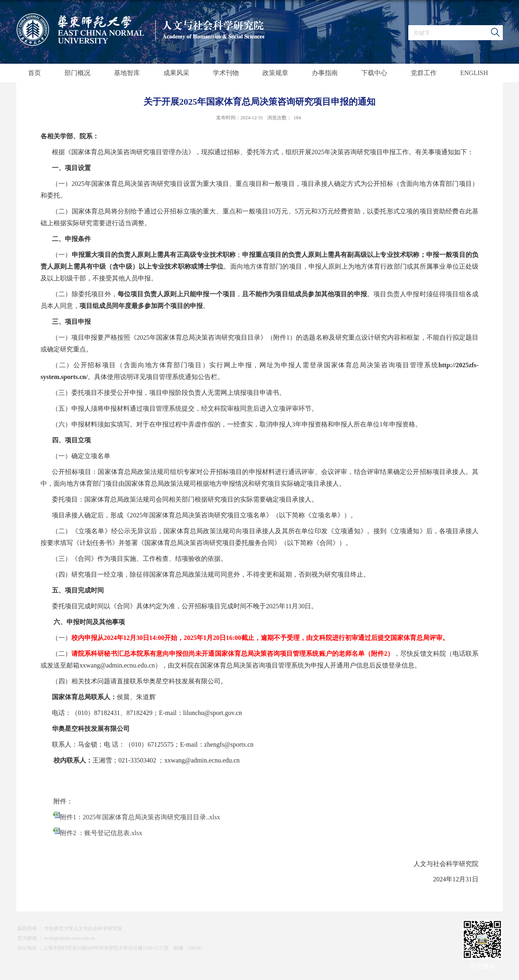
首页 (34, 73)
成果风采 (176, 73)
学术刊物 (226, 73)
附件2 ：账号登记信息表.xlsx (101, 833)
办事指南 (325, 73)
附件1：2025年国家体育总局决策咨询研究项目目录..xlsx (140, 817)
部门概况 (77, 73)
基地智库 (127, 73)
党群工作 (424, 73)
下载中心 (374, 73)
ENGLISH (474, 73)
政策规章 (275, 73)
